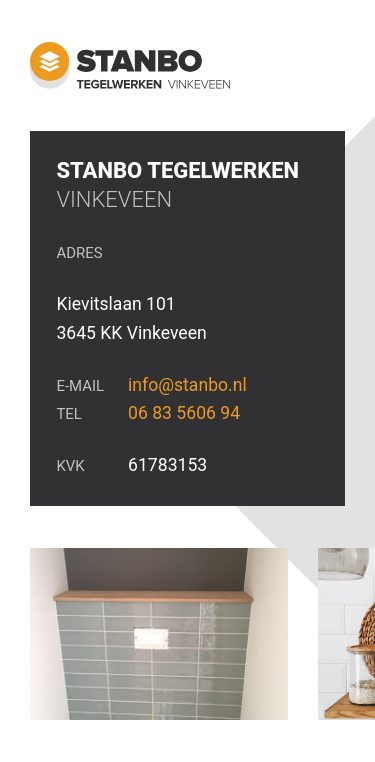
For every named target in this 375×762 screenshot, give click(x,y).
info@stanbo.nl (187, 385)
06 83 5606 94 (184, 413)
